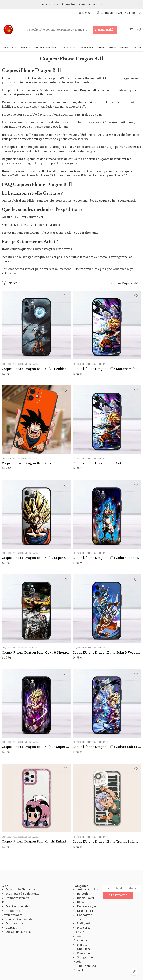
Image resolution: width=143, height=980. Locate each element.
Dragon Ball (86, 38)
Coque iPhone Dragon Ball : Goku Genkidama (36, 360)
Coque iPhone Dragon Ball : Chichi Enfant (34, 834)
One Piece (27, 38)
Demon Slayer (9, 38)
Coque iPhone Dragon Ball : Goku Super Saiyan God (107, 549)
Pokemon (83, 944)
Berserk (82, 885)
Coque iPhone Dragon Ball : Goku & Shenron (36, 643)
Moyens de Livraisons (21, 880)
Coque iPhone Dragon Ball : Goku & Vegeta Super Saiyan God (107, 644)
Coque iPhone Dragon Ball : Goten (99, 454)
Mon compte (14, 915)
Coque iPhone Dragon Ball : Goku (28, 454)
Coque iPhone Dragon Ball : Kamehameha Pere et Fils (107, 360)
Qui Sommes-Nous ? (19, 923)
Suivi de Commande (19, 910)
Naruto (101, 38)
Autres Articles (87, 880)
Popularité (130, 274)
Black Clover (69, 38)
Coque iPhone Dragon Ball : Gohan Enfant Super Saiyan (107, 739)
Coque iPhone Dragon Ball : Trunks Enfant (105, 835)
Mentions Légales (18, 898)
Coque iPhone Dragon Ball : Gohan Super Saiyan (36, 738)
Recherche (118, 886)
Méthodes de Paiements (22, 885)
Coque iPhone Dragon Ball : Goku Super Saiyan (36, 549)
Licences (125, 38)
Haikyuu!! (84, 915)
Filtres (10, 274)
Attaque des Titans (47, 38)
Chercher (103, 21)
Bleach (112, 38)
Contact (11, 919)
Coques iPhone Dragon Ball (20, 355)
